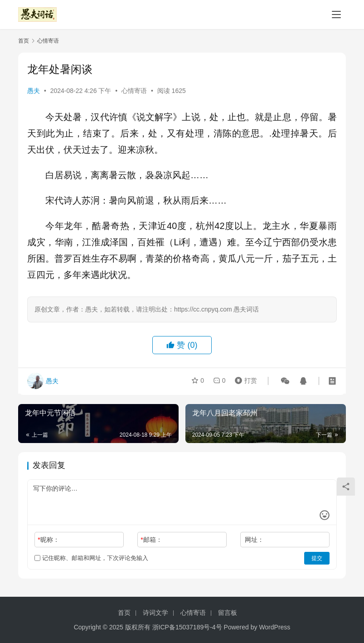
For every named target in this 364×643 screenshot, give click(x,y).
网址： (254, 540)
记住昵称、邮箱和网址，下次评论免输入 (91, 558)
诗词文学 (155, 613)
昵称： (48, 540)
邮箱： (151, 540)
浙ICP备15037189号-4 (184, 627)
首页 (24, 41)
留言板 (228, 613)
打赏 (244, 381)
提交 (317, 558)
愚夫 (34, 91)
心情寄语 (134, 91)
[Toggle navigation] (336, 15)
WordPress (274, 627)
